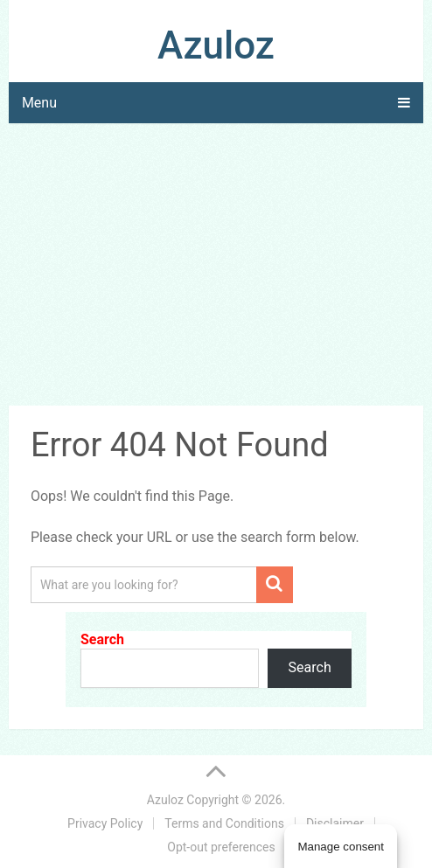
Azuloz (216, 45)
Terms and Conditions (224, 823)
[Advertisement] (216, 267)
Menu (39, 103)
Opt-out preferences (221, 847)
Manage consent (341, 847)
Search (102, 639)
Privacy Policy (105, 823)
